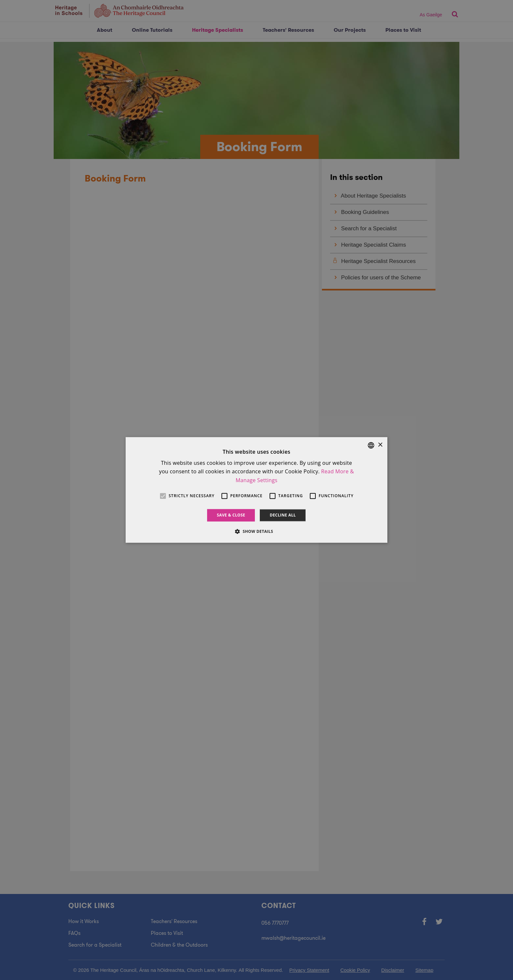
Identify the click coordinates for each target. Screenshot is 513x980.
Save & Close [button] (231, 515)
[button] (256, 532)
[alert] (256, 490)
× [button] (380, 445)
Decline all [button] (283, 515)
